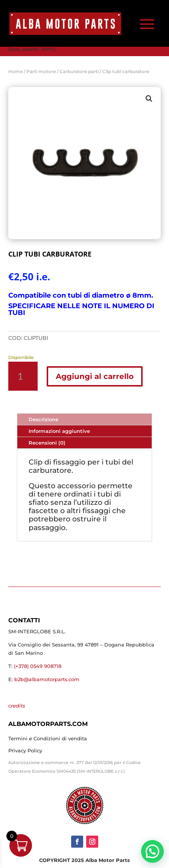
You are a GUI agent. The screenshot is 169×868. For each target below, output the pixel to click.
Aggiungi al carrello (95, 376)
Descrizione (43, 419)
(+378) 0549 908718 (38, 666)
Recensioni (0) (47, 443)
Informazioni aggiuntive (59, 431)
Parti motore (41, 71)
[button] (149, 99)
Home (15, 71)
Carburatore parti (79, 71)
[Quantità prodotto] (23, 376)
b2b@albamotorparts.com (47, 679)
